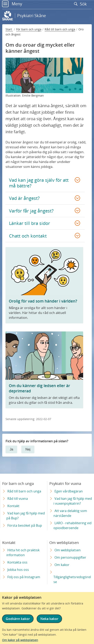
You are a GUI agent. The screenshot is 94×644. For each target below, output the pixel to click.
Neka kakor (49, 619)
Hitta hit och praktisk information (23, 553)
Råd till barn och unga (60, 29)
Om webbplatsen (68, 550)
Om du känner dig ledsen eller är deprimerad (39, 388)
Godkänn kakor (18, 619)
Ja (11, 449)
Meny (12, 4)
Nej (28, 449)
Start (9, 29)
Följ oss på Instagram (24, 577)
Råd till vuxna (18, 499)
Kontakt (13, 506)
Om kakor (62, 565)
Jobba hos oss (18, 570)
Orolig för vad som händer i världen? (43, 301)
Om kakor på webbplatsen (20, 640)
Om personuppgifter (70, 557)
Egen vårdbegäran (69, 491)
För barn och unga (29, 29)
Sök (81, 4)
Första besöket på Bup (25, 525)
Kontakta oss (17, 562)
